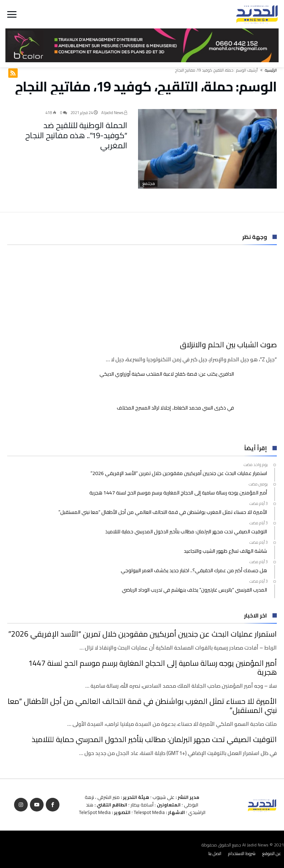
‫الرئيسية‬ (271, 70)
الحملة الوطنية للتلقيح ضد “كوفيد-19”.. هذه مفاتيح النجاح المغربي (76, 135)
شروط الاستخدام (242, 853)
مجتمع (149, 184)
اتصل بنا (215, 853)
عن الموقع (272, 853)
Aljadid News (114, 113)
